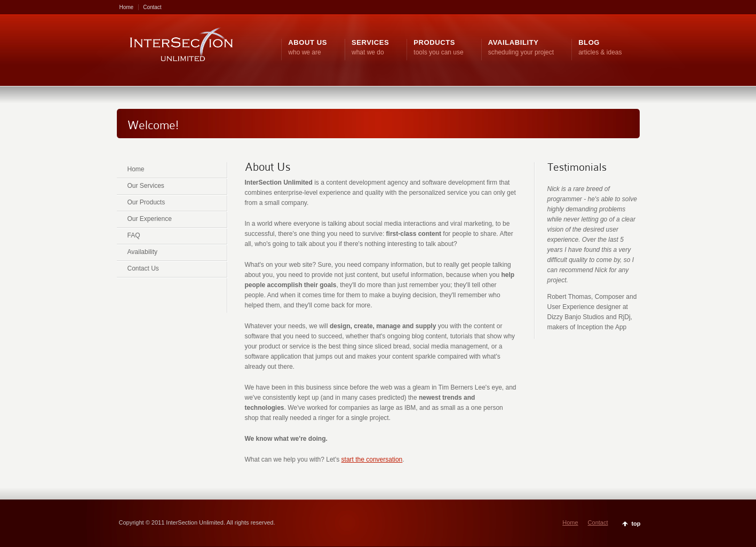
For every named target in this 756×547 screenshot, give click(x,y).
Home (127, 7)
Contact (152, 7)
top (636, 524)
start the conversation (372, 459)
